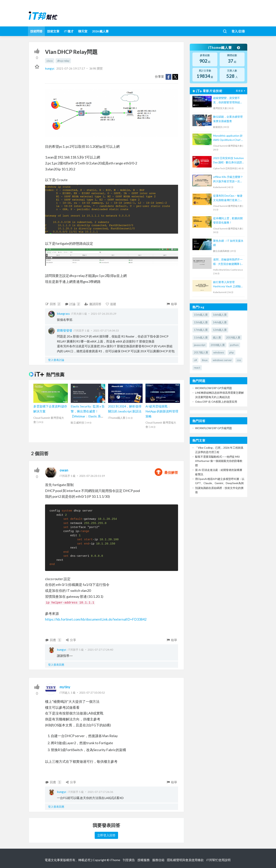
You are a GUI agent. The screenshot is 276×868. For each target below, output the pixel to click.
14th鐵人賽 (220, 322)
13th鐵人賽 (201, 322)
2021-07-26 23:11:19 (92, 476)
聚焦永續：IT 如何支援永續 (228, 243)
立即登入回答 (106, 835)
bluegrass (63, 313)
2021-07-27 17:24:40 (100, 650)
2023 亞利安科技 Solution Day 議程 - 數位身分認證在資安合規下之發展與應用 (228, 161)
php (232, 352)
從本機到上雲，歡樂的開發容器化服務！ (228, 220)
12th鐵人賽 (220, 330)
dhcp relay (63, 61)
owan (64, 470)
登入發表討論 (56, 360)
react (197, 367)
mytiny (65, 687)
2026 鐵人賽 (100, 31)
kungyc (50, 68)
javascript (200, 345)
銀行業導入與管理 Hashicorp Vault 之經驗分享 (228, 285)
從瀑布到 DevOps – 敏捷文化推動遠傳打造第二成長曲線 (228, 198)
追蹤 (111, 304)
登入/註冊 (238, 31)
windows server (222, 360)
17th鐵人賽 (201, 330)
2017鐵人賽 (201, 352)
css (239, 360)
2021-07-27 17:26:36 (100, 792)
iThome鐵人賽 (224, 48)
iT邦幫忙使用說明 (218, 860)
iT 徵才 (69, 31)
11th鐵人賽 (201, 337)
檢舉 (172, 304)
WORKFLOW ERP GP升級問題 (214, 388)
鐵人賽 (217, 337)
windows (219, 352)
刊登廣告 (129, 860)
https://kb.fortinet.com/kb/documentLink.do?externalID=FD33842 (96, 619)
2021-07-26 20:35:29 (104, 314)
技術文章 (53, 31)
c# (195, 360)
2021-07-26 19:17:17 (71, 68)
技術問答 (36, 31)
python (234, 345)
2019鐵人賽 (233, 337)
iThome (115, 860)
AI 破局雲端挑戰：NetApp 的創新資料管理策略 (162, 411)
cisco (50, 61)
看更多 (241, 91)
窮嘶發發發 (65, 330)
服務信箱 (158, 860)
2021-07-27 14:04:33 (106, 331)
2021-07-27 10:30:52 (92, 693)
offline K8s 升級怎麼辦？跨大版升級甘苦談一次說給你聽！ (228, 179)
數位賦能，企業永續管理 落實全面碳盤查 (228, 119)
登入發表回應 (56, 665)
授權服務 (144, 860)
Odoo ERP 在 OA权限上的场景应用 (216, 402)
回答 (53, 304)
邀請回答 (93, 304)
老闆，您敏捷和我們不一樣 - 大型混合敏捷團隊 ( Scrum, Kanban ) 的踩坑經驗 (228, 262)
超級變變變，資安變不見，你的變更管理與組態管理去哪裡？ (228, 100)
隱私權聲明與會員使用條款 (185, 860)
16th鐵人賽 (220, 315)
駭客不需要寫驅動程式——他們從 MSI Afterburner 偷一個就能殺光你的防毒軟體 (219, 461)
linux (205, 360)
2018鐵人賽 (218, 345)
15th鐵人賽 (201, 315)
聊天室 (83, 31)
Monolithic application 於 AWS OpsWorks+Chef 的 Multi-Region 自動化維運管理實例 (228, 138)
